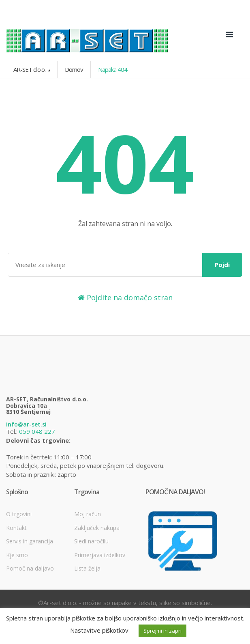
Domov (74, 69)
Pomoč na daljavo (30, 568)
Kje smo (17, 555)
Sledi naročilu (91, 541)
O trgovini (19, 514)
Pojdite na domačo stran (125, 297)
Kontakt (16, 528)
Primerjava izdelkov (100, 555)
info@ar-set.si (26, 424)
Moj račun (88, 514)
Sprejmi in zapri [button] (162, 631)
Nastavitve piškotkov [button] (99, 630)
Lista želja (87, 568)
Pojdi (222, 265)
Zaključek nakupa (97, 528)
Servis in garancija (30, 541)
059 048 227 (37, 431)
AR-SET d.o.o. (30, 69)
